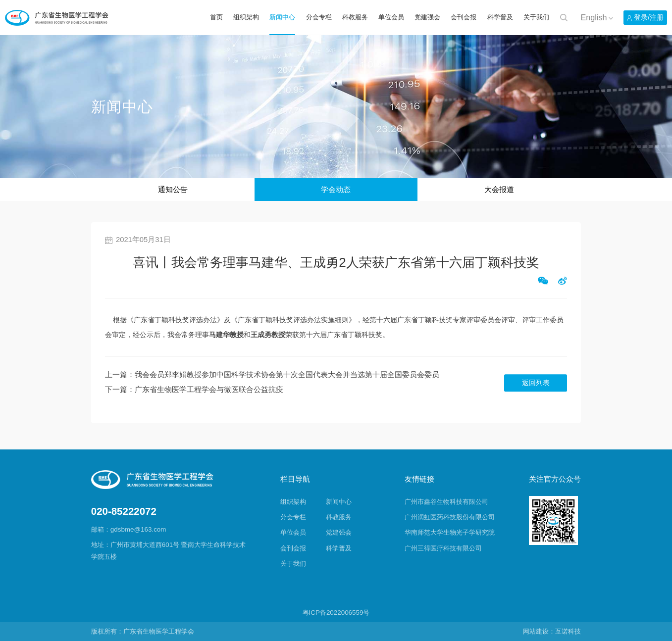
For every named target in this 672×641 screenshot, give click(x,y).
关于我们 (536, 17)
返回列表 (536, 383)
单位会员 (391, 17)
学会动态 (336, 190)
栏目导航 (295, 479)
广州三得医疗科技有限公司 (443, 548)
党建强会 (427, 17)
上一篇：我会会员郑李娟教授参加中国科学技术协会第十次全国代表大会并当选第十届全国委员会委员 (272, 375)
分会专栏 (319, 17)
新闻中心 (282, 17)
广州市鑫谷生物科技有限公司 (446, 502)
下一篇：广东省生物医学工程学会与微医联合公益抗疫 (194, 390)
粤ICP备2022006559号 (336, 613)
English (594, 17)
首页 (216, 17)
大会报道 (499, 190)
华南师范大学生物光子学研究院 (450, 532)
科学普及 (500, 17)
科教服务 (355, 17)
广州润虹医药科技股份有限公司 (450, 517)
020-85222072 (124, 511)
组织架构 (246, 17)
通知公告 (173, 190)
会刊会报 (464, 17)
